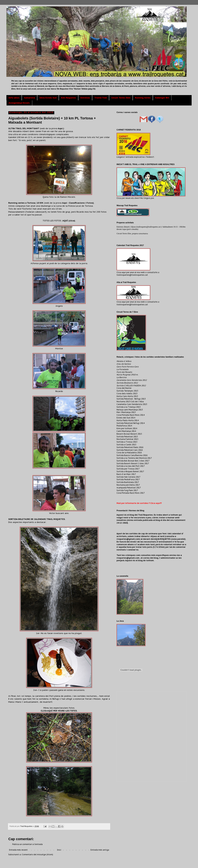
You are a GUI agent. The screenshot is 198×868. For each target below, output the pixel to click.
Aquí (60, 128)
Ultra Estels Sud (48, 98)
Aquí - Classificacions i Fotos (78, 203)
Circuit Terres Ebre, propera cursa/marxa (132, 234)
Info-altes (14, 98)
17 (148, 463)
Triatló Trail (101, 98)
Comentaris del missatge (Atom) (37, 854)
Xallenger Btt (162, 98)
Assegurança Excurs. (19, 103)
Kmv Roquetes (69, 98)
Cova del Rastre (124, 388)
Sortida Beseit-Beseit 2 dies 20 (132, 463)
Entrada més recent (18, 850)
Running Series (143, 98)
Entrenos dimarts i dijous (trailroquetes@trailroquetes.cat (139, 227)
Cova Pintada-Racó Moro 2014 (131, 415)
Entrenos (85, 98)
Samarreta (29, 98)
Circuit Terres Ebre (121, 98)
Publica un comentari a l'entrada (27, 844)
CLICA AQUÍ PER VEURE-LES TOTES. (59, 711)
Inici (59, 850)
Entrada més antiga (100, 850)
